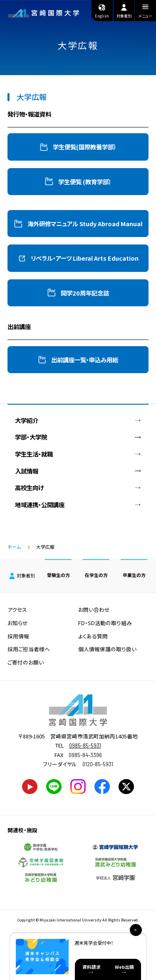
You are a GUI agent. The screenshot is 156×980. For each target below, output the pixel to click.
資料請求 (92, 967)
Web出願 (124, 967)
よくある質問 (93, 636)
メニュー (145, 12)
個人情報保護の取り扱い (107, 649)
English (102, 11)
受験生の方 (58, 575)
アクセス (17, 610)
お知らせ (18, 623)
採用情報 (18, 636)
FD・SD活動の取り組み (105, 623)
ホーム (14, 547)
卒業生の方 (134, 575)
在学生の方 (96, 575)
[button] (78, 147)
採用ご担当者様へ (29, 649)
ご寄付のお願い (26, 662)
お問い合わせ (94, 610)
